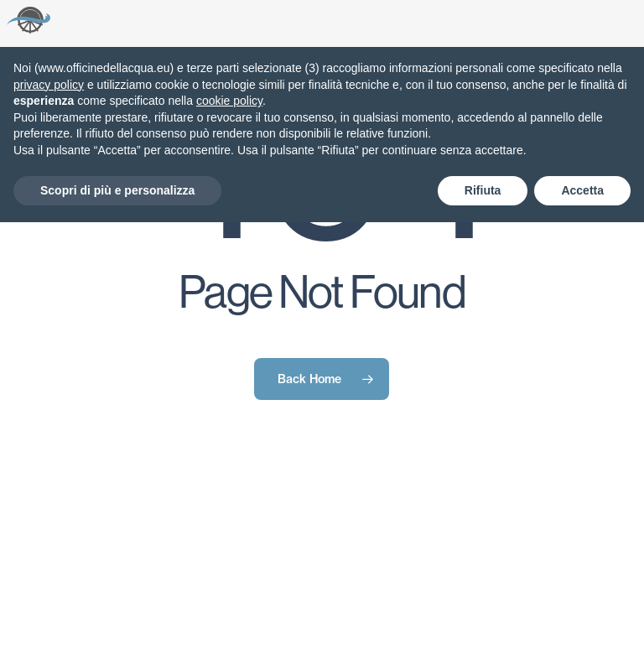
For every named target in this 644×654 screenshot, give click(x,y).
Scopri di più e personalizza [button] (117, 190)
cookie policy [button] (229, 101)
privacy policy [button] (49, 85)
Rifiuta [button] (483, 190)
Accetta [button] (582, 190)
